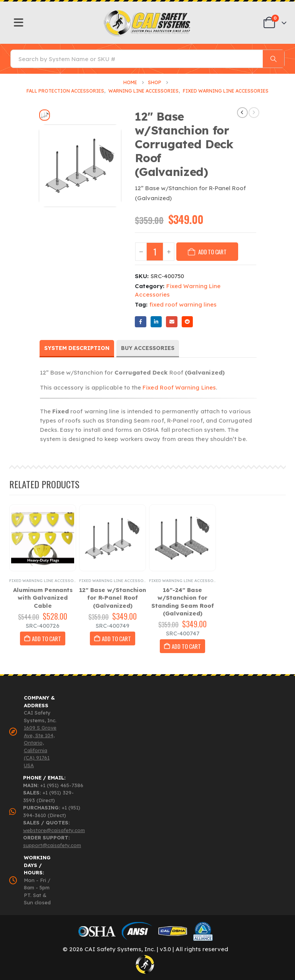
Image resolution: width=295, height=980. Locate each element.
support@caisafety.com (52, 845)
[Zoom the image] (148, 12)
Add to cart (212, 252)
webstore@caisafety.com (54, 830)
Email (172, 322)
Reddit (187, 322)
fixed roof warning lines (183, 304)
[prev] (242, 113)
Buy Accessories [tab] (148, 348)
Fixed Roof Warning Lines (179, 387)
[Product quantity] (155, 252)
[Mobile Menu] (19, 23)
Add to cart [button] (46, 638)
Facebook (140, 322)
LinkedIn (156, 322)
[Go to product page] (43, 538)
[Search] (273, 59)
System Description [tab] (77, 348)
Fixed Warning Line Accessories (46, 581)
